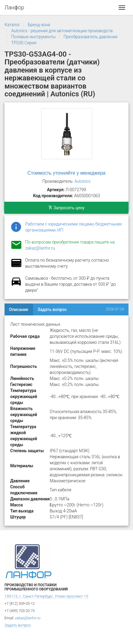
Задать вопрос (52, 310)
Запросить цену (66, 208)
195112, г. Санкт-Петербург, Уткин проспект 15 (46, 596)
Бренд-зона (39, 25)
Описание (19, 310)
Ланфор (14, 7)
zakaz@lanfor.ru (40, 248)
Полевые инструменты (33, 37)
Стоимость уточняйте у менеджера (67, 173)
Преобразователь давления (90, 37)
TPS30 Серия (24, 43)
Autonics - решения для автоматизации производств (62, 31)
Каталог (12, 25)
